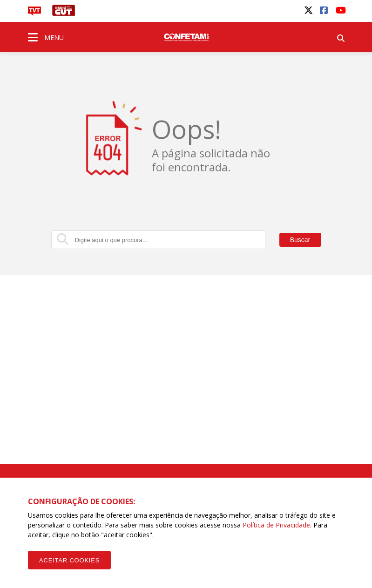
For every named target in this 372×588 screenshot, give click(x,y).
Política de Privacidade (276, 525)
